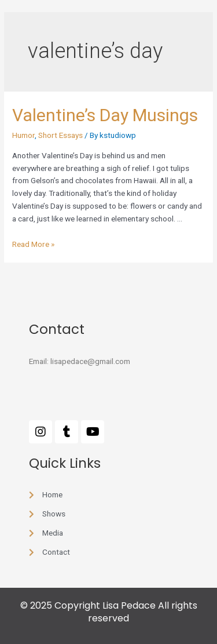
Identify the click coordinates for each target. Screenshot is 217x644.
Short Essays (60, 135)
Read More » (33, 244)
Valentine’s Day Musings (105, 115)
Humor (23, 135)
